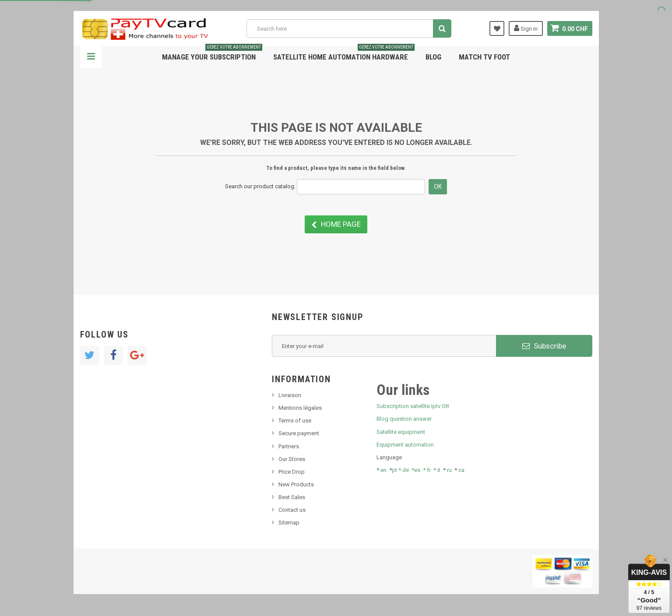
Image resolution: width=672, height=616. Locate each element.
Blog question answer (404, 419)
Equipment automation (405, 445)
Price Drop (292, 472)
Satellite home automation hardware (344, 54)
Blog (433, 57)
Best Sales (292, 497)
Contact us (292, 510)
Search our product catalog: (260, 186)
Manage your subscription (212, 54)
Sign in (526, 28)
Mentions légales (300, 408)
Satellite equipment (401, 432)
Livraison (290, 395)
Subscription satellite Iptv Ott (413, 406)
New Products (296, 484)
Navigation (91, 57)
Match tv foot (484, 57)
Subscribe (544, 346)
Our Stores (292, 459)
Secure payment (299, 433)
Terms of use (295, 421)
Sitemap (289, 523)
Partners (289, 446)
